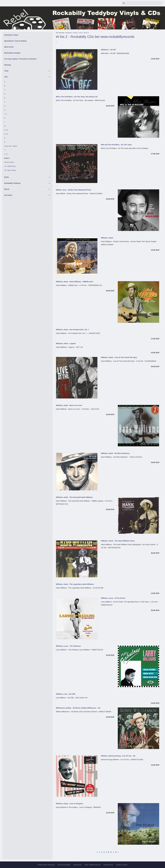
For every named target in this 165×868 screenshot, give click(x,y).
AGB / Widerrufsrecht (93, 865)
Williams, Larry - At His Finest (113, 598)
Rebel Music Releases (46, 865)
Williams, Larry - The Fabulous (68, 646)
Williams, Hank (107, 238)
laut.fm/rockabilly (64, 865)
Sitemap (8, 65)
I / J (5, 114)
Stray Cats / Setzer (11, 146)
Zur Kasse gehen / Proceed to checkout (20, 59)
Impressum (77, 865)
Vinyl (6, 71)
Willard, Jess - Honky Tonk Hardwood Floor (74, 190)
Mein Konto (9, 47)
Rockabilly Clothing (12, 183)
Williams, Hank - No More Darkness (115, 453)
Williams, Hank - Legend (66, 343)
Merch (7, 189)
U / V (6, 154)
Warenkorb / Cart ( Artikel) (15, 41)
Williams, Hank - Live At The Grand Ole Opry (119, 357)
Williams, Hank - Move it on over (69, 405)
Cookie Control (122, 865)
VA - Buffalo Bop (10, 166)
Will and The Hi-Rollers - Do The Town (116, 145)
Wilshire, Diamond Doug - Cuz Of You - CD (118, 756)
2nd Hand (8, 195)
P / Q (6, 134)
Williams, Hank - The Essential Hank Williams (74, 497)
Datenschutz (108, 865)
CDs (6, 77)
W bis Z (7, 158)
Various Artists (9, 162)
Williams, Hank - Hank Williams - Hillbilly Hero (75, 282)
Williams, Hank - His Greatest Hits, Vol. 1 (72, 330)
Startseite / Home (11, 35)
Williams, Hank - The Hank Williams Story (118, 541)
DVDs (7, 177)
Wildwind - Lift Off (108, 50)
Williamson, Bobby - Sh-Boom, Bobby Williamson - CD (78, 708)
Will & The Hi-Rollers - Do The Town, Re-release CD (77, 97)
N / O (6, 130)
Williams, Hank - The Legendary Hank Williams (75, 584)
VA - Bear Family (10, 170)
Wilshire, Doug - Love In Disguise (69, 804)
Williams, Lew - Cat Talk (66, 694)
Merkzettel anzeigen (12, 53)
